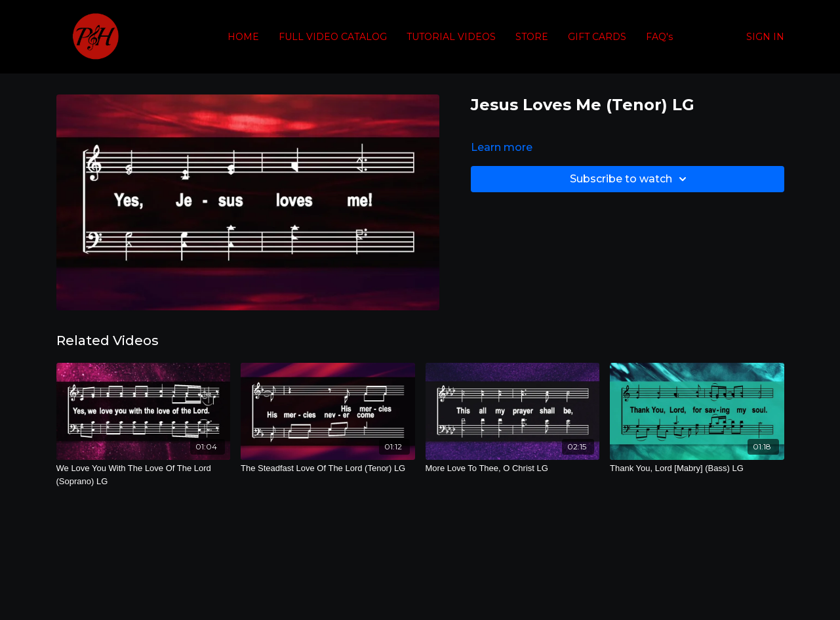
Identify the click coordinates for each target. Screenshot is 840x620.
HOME (243, 37)
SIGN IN (765, 37)
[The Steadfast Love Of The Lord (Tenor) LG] (328, 468)
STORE (532, 37)
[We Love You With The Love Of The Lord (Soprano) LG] (144, 475)
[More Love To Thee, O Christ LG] (513, 468)
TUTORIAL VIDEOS (451, 37)
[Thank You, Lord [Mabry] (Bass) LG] (697, 468)
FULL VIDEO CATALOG (333, 37)
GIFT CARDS (597, 37)
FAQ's (659, 37)
